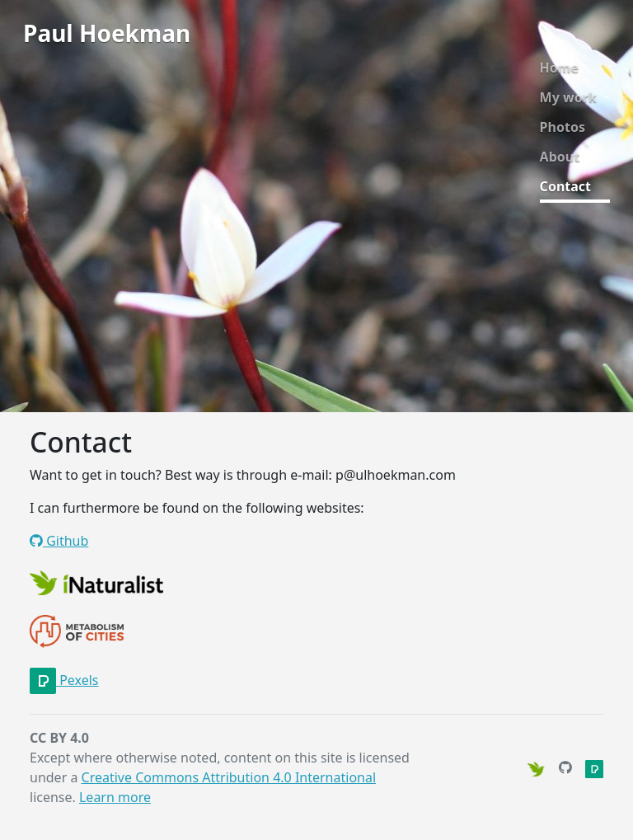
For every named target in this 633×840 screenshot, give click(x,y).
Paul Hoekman (107, 33)
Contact (565, 186)
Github (59, 541)
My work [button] (570, 97)
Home (559, 68)
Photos (563, 127)
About (560, 157)
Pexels (64, 680)
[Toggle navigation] (213, 37)
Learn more (115, 797)
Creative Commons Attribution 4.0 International (229, 777)
